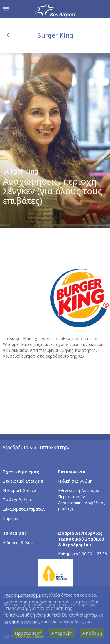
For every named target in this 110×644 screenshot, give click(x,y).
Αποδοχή (92, 633)
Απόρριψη (62, 633)
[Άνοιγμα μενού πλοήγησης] (6, 9)
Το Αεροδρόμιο (18, 500)
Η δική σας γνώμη (75, 481)
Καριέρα (11, 519)
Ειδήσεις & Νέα (18, 542)
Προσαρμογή (28, 633)
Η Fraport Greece (20, 490)
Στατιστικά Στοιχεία (23, 481)
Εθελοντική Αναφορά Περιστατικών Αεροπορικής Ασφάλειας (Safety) (82, 500)
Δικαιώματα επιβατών (24, 509)
